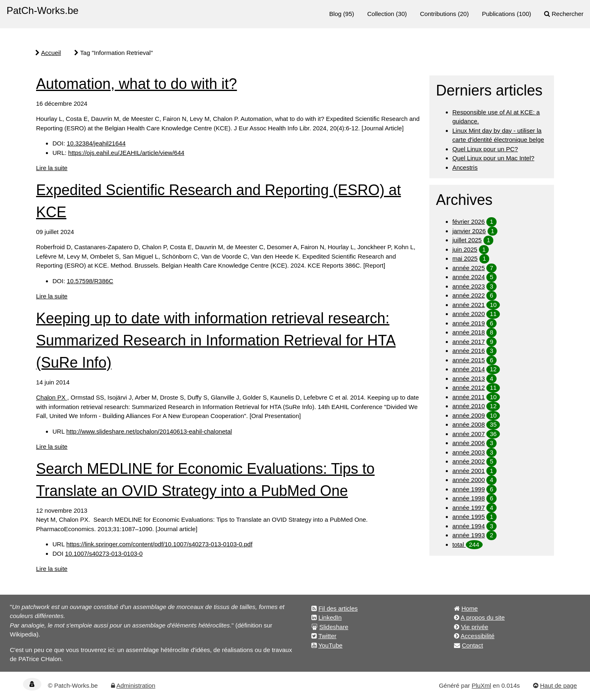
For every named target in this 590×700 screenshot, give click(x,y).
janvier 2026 (469, 231)
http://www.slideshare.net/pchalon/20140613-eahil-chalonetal (149, 431)
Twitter (327, 636)
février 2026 (469, 222)
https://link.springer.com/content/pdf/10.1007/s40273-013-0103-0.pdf (159, 544)
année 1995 (469, 517)
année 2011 (469, 397)
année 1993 (469, 535)
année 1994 (469, 526)
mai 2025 (465, 258)
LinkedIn (330, 617)
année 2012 (469, 387)
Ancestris (465, 167)
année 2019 (469, 323)
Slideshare (334, 627)
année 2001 (469, 471)
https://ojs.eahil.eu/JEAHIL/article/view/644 (126, 153)
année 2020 (469, 314)
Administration (136, 685)
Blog (335, 14)
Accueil (51, 53)
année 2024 (469, 277)
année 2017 (469, 342)
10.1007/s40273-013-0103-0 (104, 553)
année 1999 (469, 489)
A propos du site (483, 617)
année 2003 (469, 452)
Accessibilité (478, 636)
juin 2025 (465, 249)
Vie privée (474, 627)
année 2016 (469, 351)
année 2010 (469, 406)
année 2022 (469, 295)
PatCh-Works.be (43, 10)
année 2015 (469, 360)
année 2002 (469, 461)
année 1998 (469, 498)
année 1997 (469, 508)
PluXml (481, 685)
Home (470, 608)
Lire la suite (52, 168)
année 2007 (469, 434)
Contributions (438, 14)
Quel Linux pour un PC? (485, 149)
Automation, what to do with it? (136, 84)
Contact (472, 645)
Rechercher (567, 14)
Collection (381, 14)
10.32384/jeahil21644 (96, 143)
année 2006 (469, 443)
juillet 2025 (467, 240)
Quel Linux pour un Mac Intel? (493, 158)
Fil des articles (338, 608)
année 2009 (469, 415)
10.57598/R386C (90, 281)
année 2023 (469, 286)
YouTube (330, 645)
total (459, 544)
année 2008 (469, 424)
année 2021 (469, 305)
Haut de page (558, 685)
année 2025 (469, 268)
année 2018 (469, 332)
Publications (498, 14)
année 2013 (469, 378)
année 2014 (469, 369)
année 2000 (469, 480)
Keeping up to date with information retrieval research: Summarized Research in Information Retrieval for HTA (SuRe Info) (216, 340)
